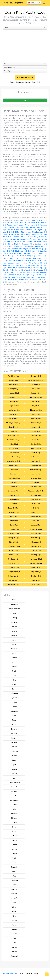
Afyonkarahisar (14, 609)
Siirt (14, 903)
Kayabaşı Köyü (8, 272)
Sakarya (14, 889)
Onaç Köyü (6, 251)
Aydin (14, 644)
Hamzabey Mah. (19, 237)
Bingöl (14, 671)
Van (14, 943)
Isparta (14, 769)
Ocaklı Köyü (36, 82)
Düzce (14, 716)
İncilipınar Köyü (34, 251)
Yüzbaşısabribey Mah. (15, 253)
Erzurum (14, 733)
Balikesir (14, 649)
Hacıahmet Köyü (14, 275)
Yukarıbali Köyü (32, 237)
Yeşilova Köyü (21, 277)
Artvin (14, 640)
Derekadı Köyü (23, 280)
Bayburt (14, 662)
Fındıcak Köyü (29, 261)
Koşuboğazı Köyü (29, 249)
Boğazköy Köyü (21, 265)
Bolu (14, 680)
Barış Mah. (6, 249)
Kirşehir (14, 823)
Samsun (14, 894)
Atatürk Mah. (42, 239)
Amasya (14, 622)
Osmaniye (14, 880)
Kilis (14, 809)
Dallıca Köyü (42, 256)
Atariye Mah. (14, 525)
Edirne (14, 720)
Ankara (14, 627)
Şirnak (14, 912)
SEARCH (25, 100)
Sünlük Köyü (12, 280)
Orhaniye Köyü (31, 242)
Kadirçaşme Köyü (9, 277)
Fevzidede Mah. (18, 220)
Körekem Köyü (20, 242)
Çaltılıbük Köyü (8, 256)
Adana (14, 600)
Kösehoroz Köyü (30, 230)
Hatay (14, 760)
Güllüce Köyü (13, 244)
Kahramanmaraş (14, 782)
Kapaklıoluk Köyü (41, 246)
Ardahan (14, 636)
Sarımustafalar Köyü (14, 457)
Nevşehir (14, 867)
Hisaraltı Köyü (25, 223)
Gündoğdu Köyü (29, 275)
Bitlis (14, 676)
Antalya (14, 631)
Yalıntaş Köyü (18, 246)
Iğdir (14, 765)
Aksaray (14, 618)
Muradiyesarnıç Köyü (40, 232)
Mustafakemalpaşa (23, 82)
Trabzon (14, 929)
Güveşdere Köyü (9, 265)
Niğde (14, 872)
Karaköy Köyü (8, 246)
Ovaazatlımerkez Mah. (11, 223)
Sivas (14, 916)
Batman (14, 658)
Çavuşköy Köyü (42, 249)
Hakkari (14, 756)
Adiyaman (14, 604)
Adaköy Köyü (42, 258)
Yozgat (14, 952)
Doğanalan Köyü (13, 227)
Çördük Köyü (12, 239)
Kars (14, 796)
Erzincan (14, 729)
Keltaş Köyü (22, 239)
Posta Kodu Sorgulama (13, 3)
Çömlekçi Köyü (23, 225)
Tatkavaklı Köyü (14, 397)
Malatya (14, 840)
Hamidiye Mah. (8, 270)
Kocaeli (14, 827)
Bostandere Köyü (33, 277)
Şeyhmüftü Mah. (8, 242)
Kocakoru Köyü (36, 576)
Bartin (14, 653)
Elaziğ (14, 725)
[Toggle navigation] (44, 3)
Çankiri (14, 698)
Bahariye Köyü (31, 258)
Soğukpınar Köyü (20, 272)
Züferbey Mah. (26, 232)
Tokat (14, 925)
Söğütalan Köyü (29, 253)
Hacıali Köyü (19, 234)
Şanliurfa (14, 898)
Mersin (14, 854)
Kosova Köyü (20, 270)
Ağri (14, 613)
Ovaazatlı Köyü (30, 220)
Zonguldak (14, 956)
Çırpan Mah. (7, 237)
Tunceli (14, 934)
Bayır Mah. (6, 230)
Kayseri (14, 805)
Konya (14, 831)
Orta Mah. (38, 261)
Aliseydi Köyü (18, 261)
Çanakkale (14, 693)
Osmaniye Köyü (30, 234)
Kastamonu (14, 800)
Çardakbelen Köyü (14, 440)
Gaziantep (14, 742)
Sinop (14, 907)
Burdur (14, 684)
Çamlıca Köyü (8, 261)
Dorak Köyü (24, 227)
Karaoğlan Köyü (34, 265)
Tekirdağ (14, 920)
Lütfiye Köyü (12, 268)
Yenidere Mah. (14, 263)
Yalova (14, 947)
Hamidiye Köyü (14, 389)
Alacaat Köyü (21, 256)
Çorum (14, 702)
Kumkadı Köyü (36, 538)
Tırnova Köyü (42, 270)
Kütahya (14, 836)
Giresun (14, 747)
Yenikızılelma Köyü (26, 244)
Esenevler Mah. (8, 258)
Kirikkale (14, 814)
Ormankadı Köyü (14, 491)
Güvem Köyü (36, 585)
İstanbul (14, 774)
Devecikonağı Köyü (40, 268)
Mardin (14, 849)
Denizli (14, 707)
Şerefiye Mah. (32, 239)
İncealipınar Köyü (17, 230)
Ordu (14, 876)
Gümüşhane (14, 751)
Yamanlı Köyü (8, 234)
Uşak (14, 938)
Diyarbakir (14, 711)
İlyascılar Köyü (27, 263)
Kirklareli (14, 818)
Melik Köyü (35, 223)
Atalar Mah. (23, 251)
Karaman (14, 791)
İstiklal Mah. (15, 232)
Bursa (12, 82)
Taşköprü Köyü (31, 270)
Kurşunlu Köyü (42, 227)
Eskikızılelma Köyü (25, 268)
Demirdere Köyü (41, 244)
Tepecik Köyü (42, 220)
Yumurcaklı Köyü (41, 263)
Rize (14, 885)
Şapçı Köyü (32, 256)
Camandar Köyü (17, 249)
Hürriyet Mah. (42, 234)
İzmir (14, 778)
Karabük (14, 787)
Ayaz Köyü (6, 232)
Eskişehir (14, 738)
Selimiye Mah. (29, 246)
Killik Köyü (32, 227)
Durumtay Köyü (42, 253)
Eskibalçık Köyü (14, 563)
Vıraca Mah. (12, 225)
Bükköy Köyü (20, 258)
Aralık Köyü (15, 251)
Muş (14, 863)
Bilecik (14, 667)
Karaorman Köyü (33, 272)
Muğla (14, 858)
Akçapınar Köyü (35, 280)
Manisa (14, 845)
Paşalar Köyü (34, 225)
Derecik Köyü (42, 275)
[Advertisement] (25, 47)
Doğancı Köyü (42, 230)
